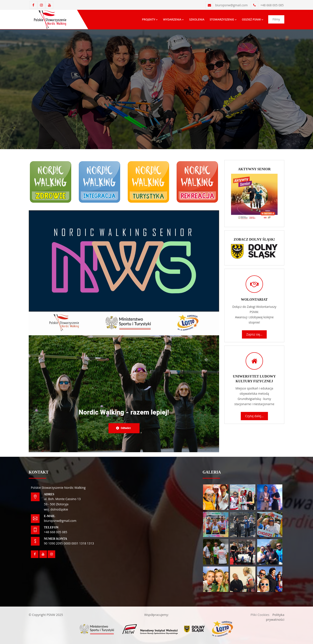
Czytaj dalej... (254, 416)
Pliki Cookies (260, 615)
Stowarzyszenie (223, 19)
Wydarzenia (173, 19)
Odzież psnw (253, 19)
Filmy (276, 19)
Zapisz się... (254, 334)
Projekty (150, 19)
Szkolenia (197, 19)
